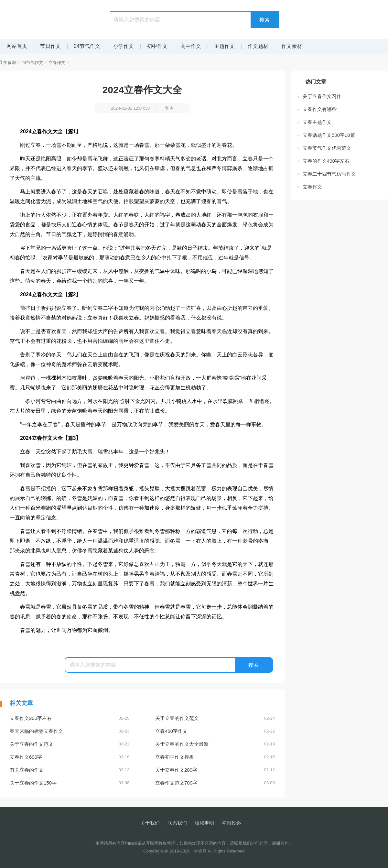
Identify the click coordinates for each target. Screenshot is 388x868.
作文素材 (292, 46)
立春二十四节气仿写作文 (329, 174)
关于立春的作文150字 (70, 783)
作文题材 (258, 46)
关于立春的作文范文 (215, 718)
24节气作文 (87, 46)
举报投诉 (232, 823)
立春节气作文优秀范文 (327, 148)
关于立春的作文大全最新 (215, 744)
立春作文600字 (70, 757)
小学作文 (124, 46)
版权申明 (204, 823)
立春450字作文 (215, 731)
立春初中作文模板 (215, 757)
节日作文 (50, 46)
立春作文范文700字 (215, 783)
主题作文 (224, 46)
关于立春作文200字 (215, 770)
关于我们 (150, 823)
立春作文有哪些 (320, 109)
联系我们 (177, 823)
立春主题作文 (317, 122)
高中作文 (191, 46)
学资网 (10, 63)
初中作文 (157, 46)
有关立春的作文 (70, 770)
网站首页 (17, 46)
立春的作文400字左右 (326, 161)
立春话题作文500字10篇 (329, 135)
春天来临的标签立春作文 (70, 731)
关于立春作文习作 (322, 96)
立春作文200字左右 (70, 718)
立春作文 (57, 63)
